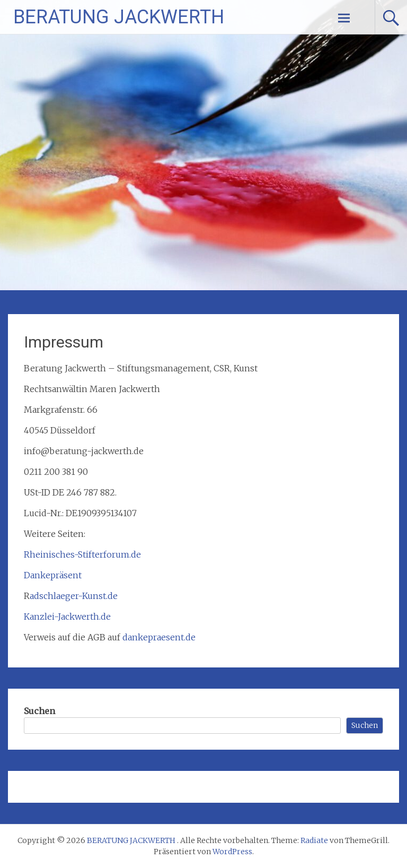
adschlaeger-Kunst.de (74, 596)
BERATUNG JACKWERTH (119, 17)
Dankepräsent (53, 575)
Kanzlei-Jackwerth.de (67, 617)
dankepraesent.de (159, 637)
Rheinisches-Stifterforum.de (82, 554)
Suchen (39, 711)
